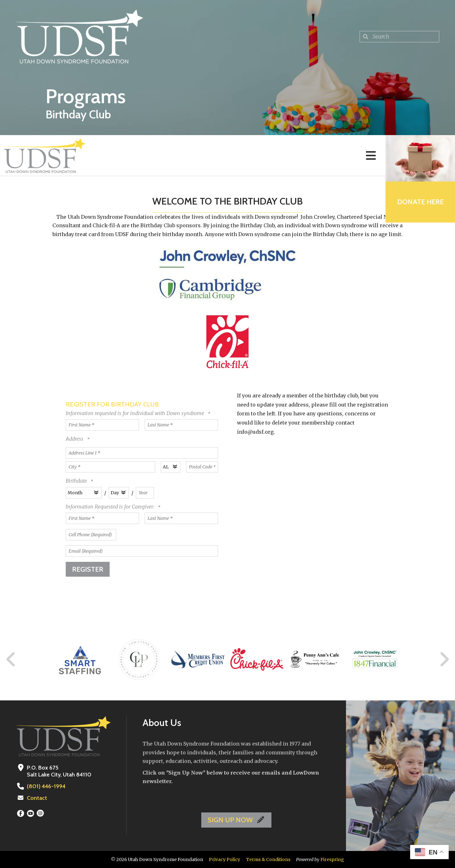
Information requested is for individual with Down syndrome (136, 413)
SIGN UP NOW (236, 820)
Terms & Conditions (268, 859)
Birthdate (76, 481)
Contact (37, 798)
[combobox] (399, 37)
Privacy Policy (224, 859)
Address (75, 439)
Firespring (332, 859)
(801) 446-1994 (46, 786)
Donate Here (420, 202)
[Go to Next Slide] (444, 659)
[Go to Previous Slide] (11, 659)
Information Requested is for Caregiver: (111, 507)
